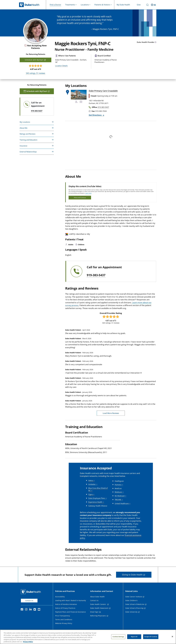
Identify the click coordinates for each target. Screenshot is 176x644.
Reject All (134, 639)
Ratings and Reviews (27, 134)
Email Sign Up (96, 612)
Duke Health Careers (98, 604)
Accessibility (60, 597)
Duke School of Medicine (135, 604)
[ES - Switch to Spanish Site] (154, 5)
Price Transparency (63, 616)
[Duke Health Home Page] (31, 592)
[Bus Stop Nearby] (81, 102)
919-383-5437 (96, 275)
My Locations (25, 122)
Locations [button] (85, 5)
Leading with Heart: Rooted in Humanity (71, 600)
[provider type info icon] (156, 42)
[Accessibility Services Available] (76, 102)
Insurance (23, 146)
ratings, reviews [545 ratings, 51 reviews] (36, 73)
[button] (91, 481)
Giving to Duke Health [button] (132, 575)
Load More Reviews (111, 413)
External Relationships (28, 152)
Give (139, 5)
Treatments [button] (70, 5)
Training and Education (28, 140)
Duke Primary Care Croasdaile (103, 91)
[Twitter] (35, 610)
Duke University (131, 612)
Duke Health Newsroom (99, 608)
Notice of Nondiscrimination (66, 604)
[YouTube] (40, 610)
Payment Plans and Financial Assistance (70, 612)
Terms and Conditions (64, 620)
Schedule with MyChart (34, 60)
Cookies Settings (118, 639)
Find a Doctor (55, 5)
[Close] (172, 639)
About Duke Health (97, 597)
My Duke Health (123, 5)
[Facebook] (22, 610)
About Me (23, 128)
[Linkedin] (31, 610)
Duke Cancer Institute (134, 597)
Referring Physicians (98, 616)
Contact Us (29, 601)
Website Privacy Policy (64, 623)
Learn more (88, 193)
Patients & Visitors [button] (102, 5)
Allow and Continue (80, 198)
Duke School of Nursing (134, 608)
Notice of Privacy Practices (65, 608)
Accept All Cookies (151, 639)
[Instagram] (27, 610)
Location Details (61, 66)
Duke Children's (131, 600)
